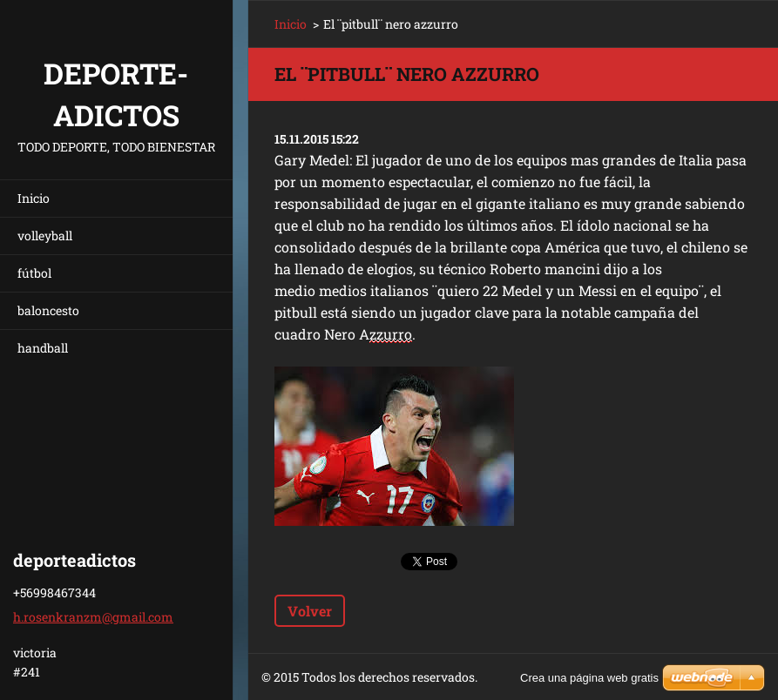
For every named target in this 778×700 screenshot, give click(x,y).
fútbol (34, 273)
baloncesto (48, 310)
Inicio (34, 198)
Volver (310, 611)
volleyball (45, 236)
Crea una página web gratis (589, 678)
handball (43, 348)
